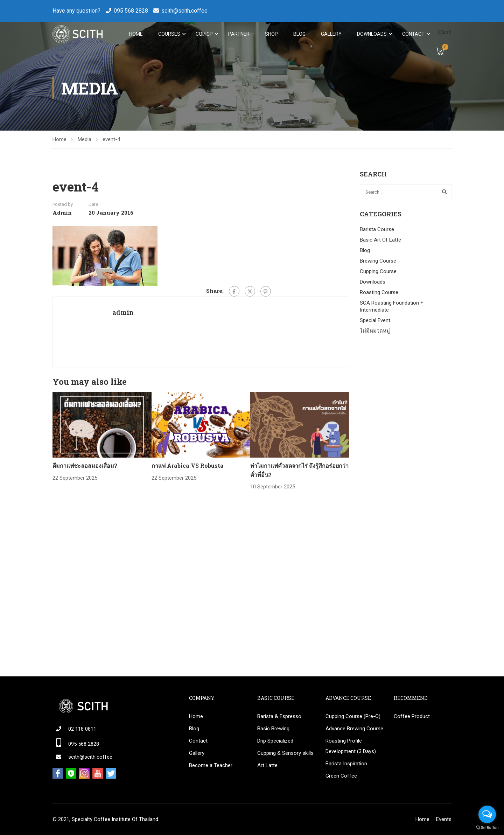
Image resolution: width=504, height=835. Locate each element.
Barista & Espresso (279, 716)
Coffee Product (412, 716)
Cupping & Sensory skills (285, 753)
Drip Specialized (275, 741)
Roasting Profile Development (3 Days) (351, 746)
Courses (169, 34)
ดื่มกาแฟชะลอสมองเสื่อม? (85, 467)
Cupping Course (378, 272)
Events (444, 819)
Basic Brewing (273, 729)
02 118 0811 (82, 729)
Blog (299, 34)
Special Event (375, 321)
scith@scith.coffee (184, 11)
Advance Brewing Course (354, 729)
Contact (413, 34)
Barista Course (377, 230)
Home (135, 34)
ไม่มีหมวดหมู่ (375, 332)
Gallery (331, 34)
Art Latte (267, 765)
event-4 (111, 140)
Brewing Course (378, 262)
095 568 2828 (131, 11)
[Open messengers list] (487, 814)
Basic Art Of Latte (380, 241)
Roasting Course (379, 293)
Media (85, 140)
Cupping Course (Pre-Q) (353, 716)
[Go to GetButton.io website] (487, 828)
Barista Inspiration (346, 764)
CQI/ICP (204, 34)
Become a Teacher (211, 765)
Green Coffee (341, 776)
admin (62, 214)
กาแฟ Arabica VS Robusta (188, 467)
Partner (238, 34)
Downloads (371, 34)
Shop (271, 34)
